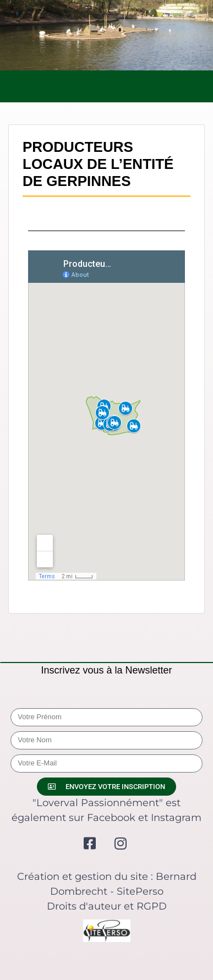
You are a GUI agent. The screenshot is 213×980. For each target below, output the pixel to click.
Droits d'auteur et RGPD (107, 906)
